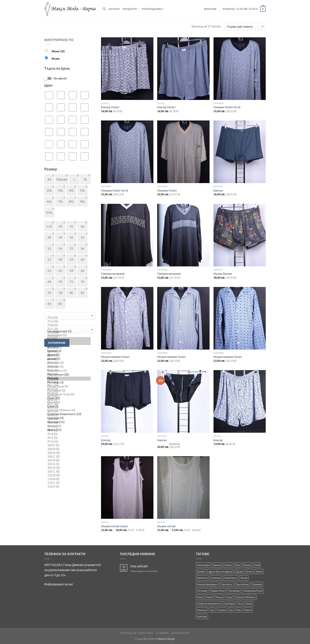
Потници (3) (69, 383)
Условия (162, 633)
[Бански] (240, 152)
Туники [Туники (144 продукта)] (222, 610)
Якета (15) (69, 430)
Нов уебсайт (139, 566)
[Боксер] (127, 401)
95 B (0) (69, 434)
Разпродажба (154, 9)
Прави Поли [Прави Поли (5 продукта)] (218, 591)
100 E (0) (69, 445)
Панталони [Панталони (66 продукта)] (242, 584)
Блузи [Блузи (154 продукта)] (247, 565)
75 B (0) (69, 325)
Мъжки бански (223, 274)
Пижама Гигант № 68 (227, 107)
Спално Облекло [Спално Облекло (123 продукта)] (245, 597)
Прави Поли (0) (69, 386)
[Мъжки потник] (183, 487)
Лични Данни (180, 633)
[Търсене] (104, 9)
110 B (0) (69, 479)
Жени (58, 51)
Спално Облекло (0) (69, 410)
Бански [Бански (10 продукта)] (217, 565)
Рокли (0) (69, 402)
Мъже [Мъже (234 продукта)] (244, 578)
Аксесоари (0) (69, 335)
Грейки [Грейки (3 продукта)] (201, 572)
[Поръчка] (245, 27)
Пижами (69, 379)
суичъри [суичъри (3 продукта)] (202, 616)
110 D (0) (69, 475)
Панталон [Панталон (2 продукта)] (227, 584)
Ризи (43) (69, 398)
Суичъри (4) (69, 418)
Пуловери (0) (69, 390)
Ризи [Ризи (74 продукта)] (209, 597)
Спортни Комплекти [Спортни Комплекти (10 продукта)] (209, 604)
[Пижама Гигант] (183, 152)
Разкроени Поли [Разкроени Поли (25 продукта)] (253, 591)
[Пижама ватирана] (127, 235)
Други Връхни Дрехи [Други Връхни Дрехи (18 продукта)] (220, 572)
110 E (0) (69, 487)
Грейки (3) (69, 351)
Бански (218, 190)
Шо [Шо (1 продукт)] (231, 610)
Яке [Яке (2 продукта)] (239, 610)
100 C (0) (69, 456)
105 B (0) (69, 460)
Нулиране (57, 343)
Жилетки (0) (69, 363)
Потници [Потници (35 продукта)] (202, 591)
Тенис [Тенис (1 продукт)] (249, 604)
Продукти (131, 9)
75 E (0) (69, 318)
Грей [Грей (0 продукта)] (257, 565)
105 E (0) (69, 464)
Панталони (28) (69, 375)
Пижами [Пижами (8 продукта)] (257, 584)
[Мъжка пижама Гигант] (127, 318)
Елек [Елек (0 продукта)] (250, 572)
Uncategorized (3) (69, 331)
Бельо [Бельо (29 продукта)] (228, 565)
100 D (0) (69, 453)
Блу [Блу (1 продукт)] (238, 565)
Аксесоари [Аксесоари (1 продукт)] (203, 565)
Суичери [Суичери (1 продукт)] (229, 604)
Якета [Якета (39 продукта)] (248, 610)
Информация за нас (59, 584)
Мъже (56, 59)
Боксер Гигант (110, 107)
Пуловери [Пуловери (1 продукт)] (234, 591)
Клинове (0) (69, 367)
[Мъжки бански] (240, 235)
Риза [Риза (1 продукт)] (200, 597)
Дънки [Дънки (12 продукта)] (239, 572)
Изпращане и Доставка (137, 633)
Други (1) (69, 355)
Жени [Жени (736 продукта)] (259, 572)
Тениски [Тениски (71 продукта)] (202, 610)
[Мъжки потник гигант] (127, 487)
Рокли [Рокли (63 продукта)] (219, 597)
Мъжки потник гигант (114, 526)
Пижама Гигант (167, 190)
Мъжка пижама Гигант (115, 357)
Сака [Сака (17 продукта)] (229, 597)
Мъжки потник (166, 526)
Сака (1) (69, 406)
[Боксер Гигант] (127, 69)
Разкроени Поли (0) (69, 394)
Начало (114, 9)
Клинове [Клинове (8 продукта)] (216, 578)
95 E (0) (69, 438)
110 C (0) (69, 483)
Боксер (106, 440)
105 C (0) (69, 471)
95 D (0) (69, 441)
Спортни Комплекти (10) (69, 414)
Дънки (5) (69, 359)
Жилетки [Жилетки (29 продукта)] (202, 578)
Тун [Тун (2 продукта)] (212, 610)
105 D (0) (69, 468)
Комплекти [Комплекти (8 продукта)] (231, 578)
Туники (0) (69, 426)
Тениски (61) (69, 422)
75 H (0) (69, 321)
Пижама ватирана (113, 274)
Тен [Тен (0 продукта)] (239, 604)
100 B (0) (69, 449)
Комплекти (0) (69, 371)
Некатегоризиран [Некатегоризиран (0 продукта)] (207, 584)
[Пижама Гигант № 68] (240, 69)
